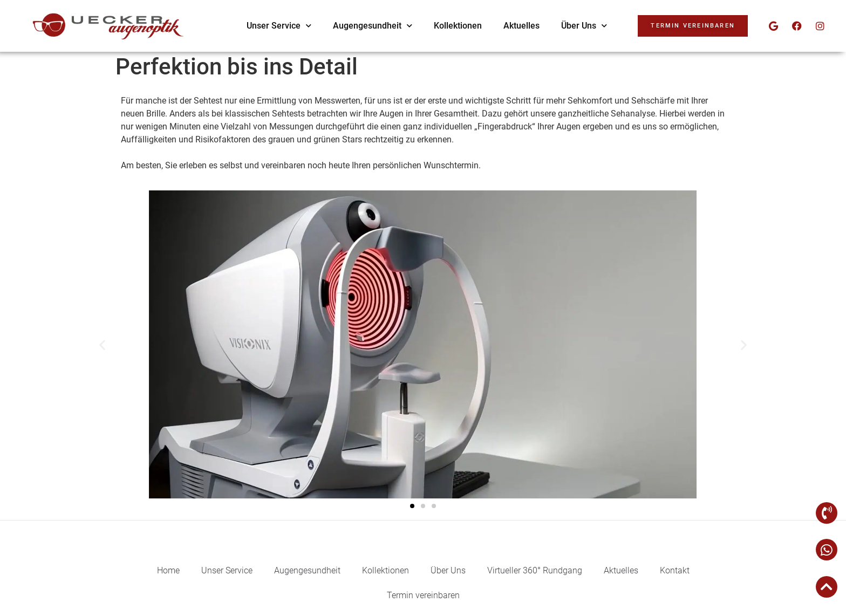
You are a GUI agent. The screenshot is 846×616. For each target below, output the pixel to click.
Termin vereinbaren (423, 595)
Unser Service (279, 26)
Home (168, 570)
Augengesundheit (373, 26)
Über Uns (584, 26)
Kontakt (675, 570)
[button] (102, 344)
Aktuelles (521, 26)
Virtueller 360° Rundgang (535, 570)
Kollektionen (458, 26)
